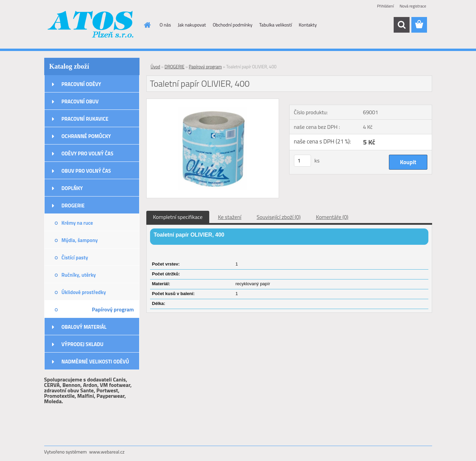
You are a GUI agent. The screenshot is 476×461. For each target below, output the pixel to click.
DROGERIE (73, 206)
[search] (401, 25)
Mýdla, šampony (80, 240)
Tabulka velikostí (276, 25)
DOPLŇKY (72, 188)
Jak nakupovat (192, 25)
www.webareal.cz (107, 452)
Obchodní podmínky (233, 25)
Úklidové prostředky (84, 292)
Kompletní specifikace (178, 217)
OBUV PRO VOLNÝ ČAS (86, 171)
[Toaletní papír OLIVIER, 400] (213, 102)
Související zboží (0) (278, 217)
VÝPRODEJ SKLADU (83, 344)
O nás (165, 25)
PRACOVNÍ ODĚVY (81, 84)
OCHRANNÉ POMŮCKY (86, 136)
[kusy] (302, 161)
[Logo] (91, 25)
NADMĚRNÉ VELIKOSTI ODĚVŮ (95, 362)
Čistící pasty (75, 258)
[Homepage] (147, 25)
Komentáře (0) (332, 217)
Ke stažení (229, 217)
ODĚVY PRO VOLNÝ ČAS (88, 153)
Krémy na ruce (77, 223)
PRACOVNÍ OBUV (80, 101)
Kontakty (308, 25)
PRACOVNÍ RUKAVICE (85, 119)
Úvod (155, 67)
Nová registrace (413, 6)
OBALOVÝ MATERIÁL (84, 327)
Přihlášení (385, 6)
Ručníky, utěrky (79, 275)
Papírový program (113, 309)
